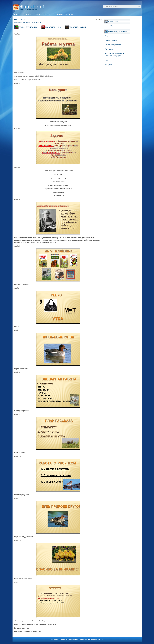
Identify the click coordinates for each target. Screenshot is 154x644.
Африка (108, 36)
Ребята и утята (36, 22)
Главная (17, 14)
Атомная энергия (111, 40)
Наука (107, 60)
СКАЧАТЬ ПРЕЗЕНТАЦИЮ (28, 27)
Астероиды (109, 65)
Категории (28, 14)
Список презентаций (43, 14)
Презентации (18, 22)
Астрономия (110, 49)
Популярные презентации (64, 14)
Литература (27, 22)
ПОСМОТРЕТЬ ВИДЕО (53, 27)
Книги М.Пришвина (112, 26)
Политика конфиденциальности (92, 639)
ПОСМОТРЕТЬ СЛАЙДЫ (77, 27)
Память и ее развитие (113, 45)
